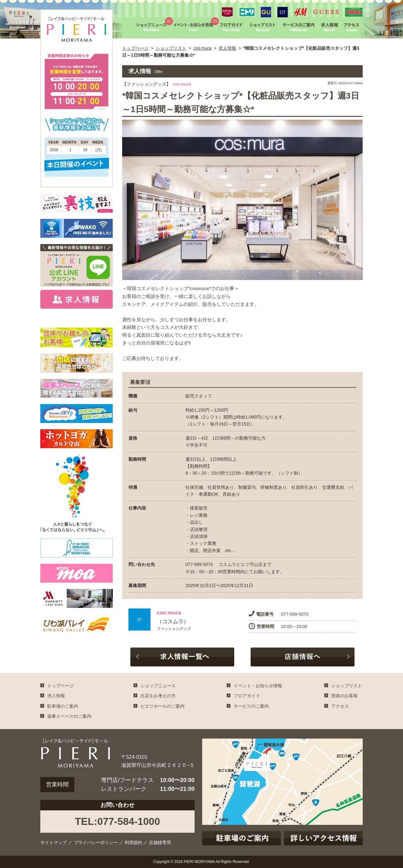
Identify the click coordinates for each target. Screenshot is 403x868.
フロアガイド (247, 696)
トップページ (135, 48)
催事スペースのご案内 (69, 716)
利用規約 (133, 842)
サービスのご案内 (251, 706)
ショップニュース (158, 686)
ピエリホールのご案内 (162, 706)
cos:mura (202, 48)
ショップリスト (171, 48)
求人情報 (227, 48)
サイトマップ (54, 842)
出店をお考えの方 (158, 696)
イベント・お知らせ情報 (258, 686)
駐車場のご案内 (63, 706)
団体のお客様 (344, 696)
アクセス (340, 706)
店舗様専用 (160, 842)
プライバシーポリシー (96, 842)
